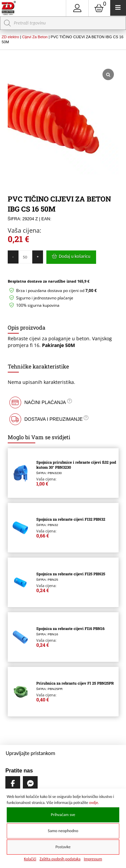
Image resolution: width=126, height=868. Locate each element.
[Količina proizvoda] (25, 257)
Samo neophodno (63, 831)
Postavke (63, 847)
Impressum (93, 859)
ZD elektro (10, 37)
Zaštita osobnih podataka (60, 859)
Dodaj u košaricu (75, 256)
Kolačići (30, 859)
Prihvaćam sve (63, 815)
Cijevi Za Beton (35, 37)
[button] (63, 402)
